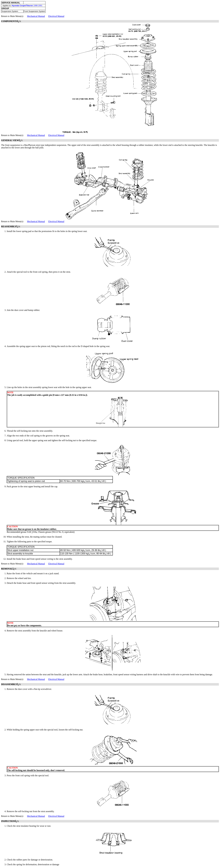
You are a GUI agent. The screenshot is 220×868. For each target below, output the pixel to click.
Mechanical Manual (36, 16)
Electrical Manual (56, 16)
